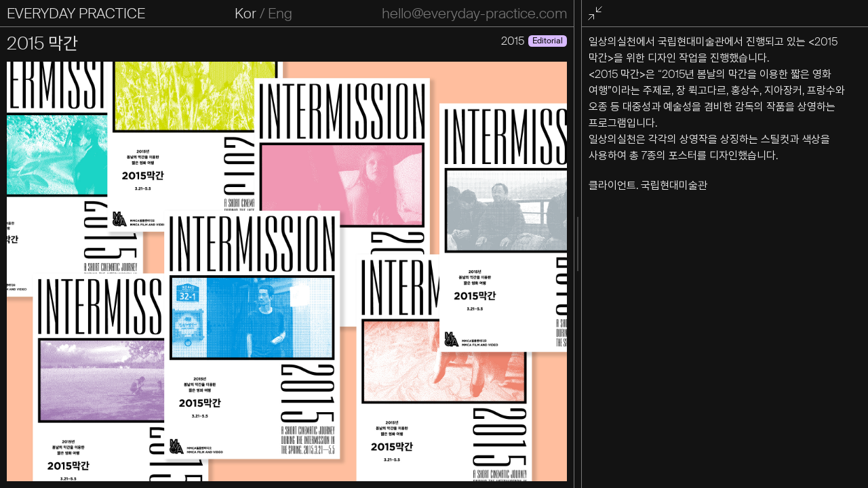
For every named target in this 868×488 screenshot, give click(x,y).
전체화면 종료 (597, 14)
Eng (280, 14)
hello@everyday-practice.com (474, 14)
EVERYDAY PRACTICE (76, 14)
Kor (245, 14)
